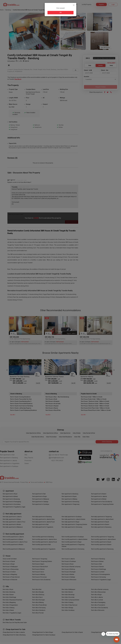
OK (61, 13)
